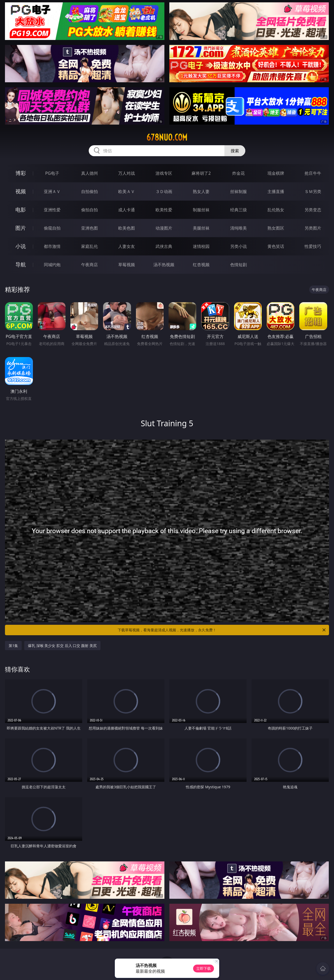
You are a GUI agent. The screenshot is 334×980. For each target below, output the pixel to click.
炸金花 (238, 173)
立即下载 (204, 968)
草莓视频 (127, 265)
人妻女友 (127, 246)
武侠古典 (164, 246)
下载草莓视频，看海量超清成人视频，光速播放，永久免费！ (222, 630)
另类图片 (313, 228)
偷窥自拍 (52, 228)
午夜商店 (90, 265)
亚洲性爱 (52, 210)
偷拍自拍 (90, 210)
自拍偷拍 (90, 191)
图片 (21, 228)
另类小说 (238, 246)
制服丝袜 (201, 210)
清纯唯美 (238, 228)
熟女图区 (276, 228)
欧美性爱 (164, 210)
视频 (21, 191)
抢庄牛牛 (313, 173)
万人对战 (127, 173)
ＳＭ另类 (313, 191)
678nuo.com (167, 137)
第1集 (13, 646)
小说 (21, 246)
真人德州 (90, 173)
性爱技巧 (313, 246)
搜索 (235, 151)
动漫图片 (164, 228)
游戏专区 (164, 173)
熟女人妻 (201, 191)
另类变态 (313, 210)
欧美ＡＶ (127, 191)
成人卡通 (127, 210)
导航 (21, 264)
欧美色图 (127, 228)
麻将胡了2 (201, 173)
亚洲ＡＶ (52, 191)
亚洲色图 (90, 228)
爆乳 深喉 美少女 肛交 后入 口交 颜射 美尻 (62, 646)
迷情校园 (201, 246)
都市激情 (52, 246)
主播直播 (276, 191)
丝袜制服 (238, 191)
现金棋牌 (276, 173)
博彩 (21, 173)
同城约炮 (52, 265)
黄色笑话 (276, 246)
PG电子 (52, 173)
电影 (21, 210)
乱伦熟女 (276, 210)
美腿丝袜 (201, 228)
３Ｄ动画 (164, 191)
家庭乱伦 (90, 246)
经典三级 (238, 210)
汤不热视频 (164, 265)
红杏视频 (201, 265)
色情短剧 (238, 265)
